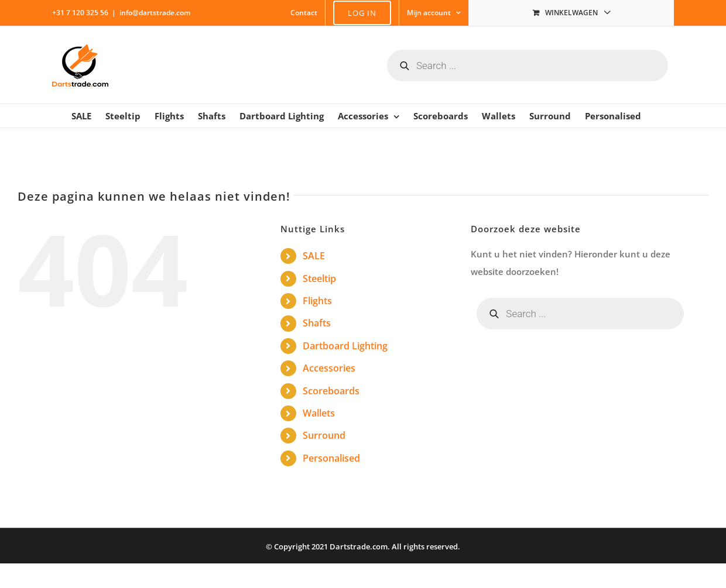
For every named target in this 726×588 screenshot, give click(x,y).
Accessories (329, 368)
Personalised (331, 458)
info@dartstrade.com (155, 13)
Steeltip (319, 278)
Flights (317, 301)
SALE (314, 256)
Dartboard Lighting (345, 346)
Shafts (317, 323)
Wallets (319, 413)
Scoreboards (331, 391)
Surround (324, 435)
